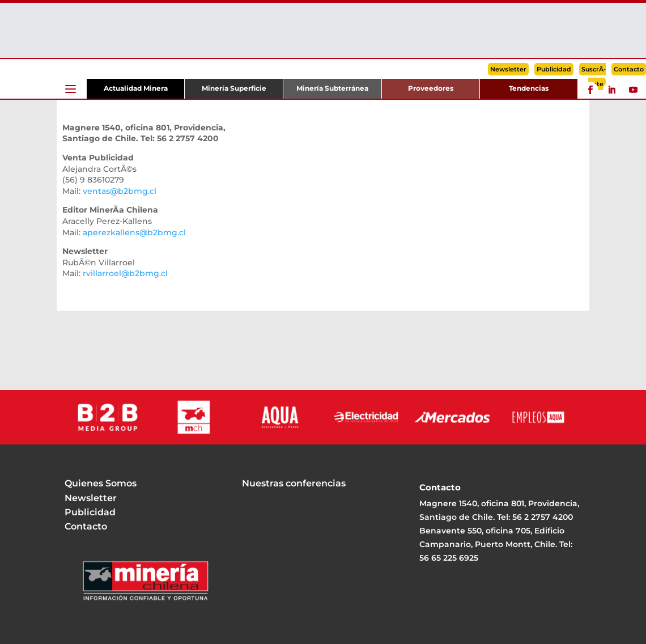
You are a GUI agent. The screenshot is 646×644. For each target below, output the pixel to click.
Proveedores (431, 88)
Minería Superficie (234, 88)
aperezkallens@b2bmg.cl (134, 232)
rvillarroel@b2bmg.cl (125, 273)
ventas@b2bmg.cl (120, 191)
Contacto (629, 69)
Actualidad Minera (136, 88)
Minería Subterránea (332, 88)
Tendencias (529, 88)
